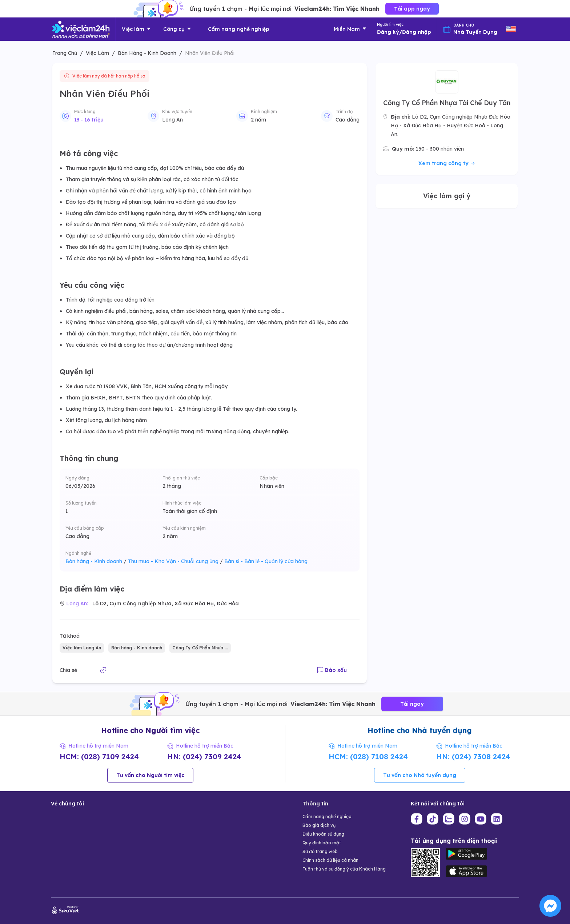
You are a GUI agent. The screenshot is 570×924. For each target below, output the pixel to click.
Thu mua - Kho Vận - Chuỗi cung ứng (175, 561)
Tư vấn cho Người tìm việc (150, 775)
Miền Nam (350, 29)
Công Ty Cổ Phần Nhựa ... (200, 648)
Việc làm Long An (82, 648)
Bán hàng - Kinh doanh (96, 561)
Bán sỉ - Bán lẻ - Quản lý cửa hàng (266, 561)
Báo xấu (332, 670)
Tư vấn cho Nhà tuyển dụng (420, 775)
